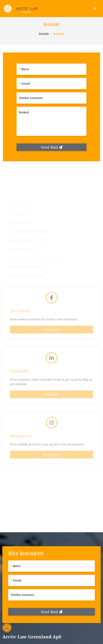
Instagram (52, 460)
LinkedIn (51, 399)
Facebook (52, 335)
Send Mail (52, 147)
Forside (44, 34)
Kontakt (59, 34)
